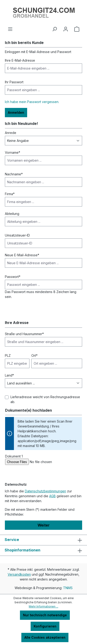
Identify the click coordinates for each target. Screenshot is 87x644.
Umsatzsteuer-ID (17, 235)
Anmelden (16, 112)
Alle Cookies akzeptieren (45, 637)
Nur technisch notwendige (45, 615)
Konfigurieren (45, 626)
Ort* (34, 355)
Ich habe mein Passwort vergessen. (32, 102)
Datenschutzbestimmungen (45, 491)
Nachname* (14, 174)
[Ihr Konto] (66, 29)
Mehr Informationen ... (43, 606)
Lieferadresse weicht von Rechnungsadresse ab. (45, 399)
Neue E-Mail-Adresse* (22, 255)
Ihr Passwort (14, 82)
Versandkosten (19, 574)
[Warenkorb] (77, 29)
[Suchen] (55, 29)
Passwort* (13, 277)
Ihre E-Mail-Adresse (20, 60)
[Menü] (10, 29)
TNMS (68, 588)
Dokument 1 (14, 456)
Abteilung (12, 214)
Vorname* (13, 152)
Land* (9, 375)
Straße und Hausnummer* (24, 334)
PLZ (8, 355)
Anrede (11, 133)
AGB (52, 496)
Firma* (10, 194)
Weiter (44, 525)
